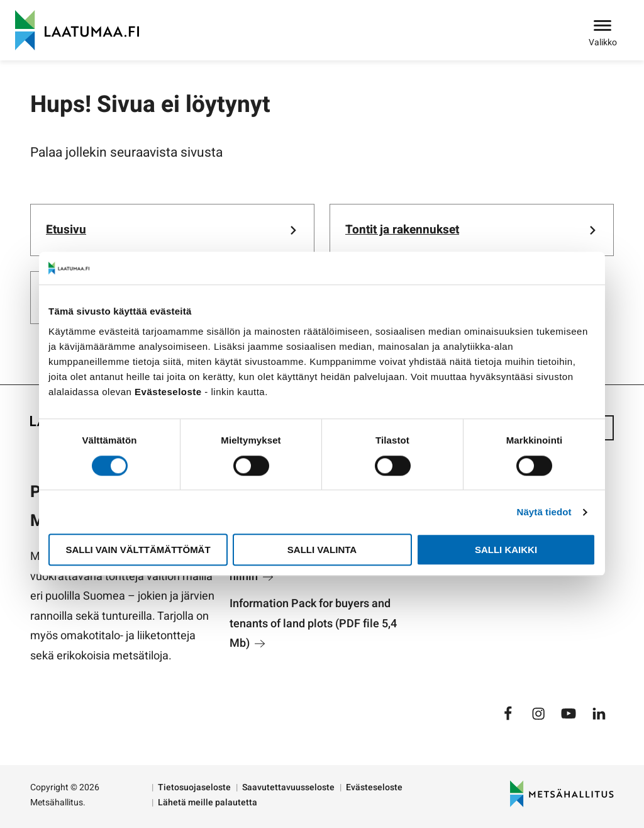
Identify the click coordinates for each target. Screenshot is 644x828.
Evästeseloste (374, 787)
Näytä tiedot (544, 512)
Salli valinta (322, 550)
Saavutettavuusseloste (288, 787)
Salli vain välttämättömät (138, 550)
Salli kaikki (506, 550)
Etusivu (66, 230)
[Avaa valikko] (602, 26)
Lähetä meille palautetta (208, 803)
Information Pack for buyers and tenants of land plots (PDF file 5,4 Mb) (313, 624)
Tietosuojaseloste (194, 787)
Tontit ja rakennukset (402, 230)
